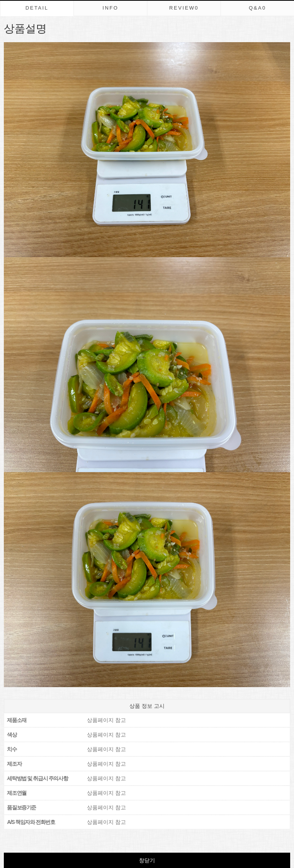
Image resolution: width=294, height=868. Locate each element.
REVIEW (184, 8)
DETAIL (37, 8)
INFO (111, 8)
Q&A (257, 8)
